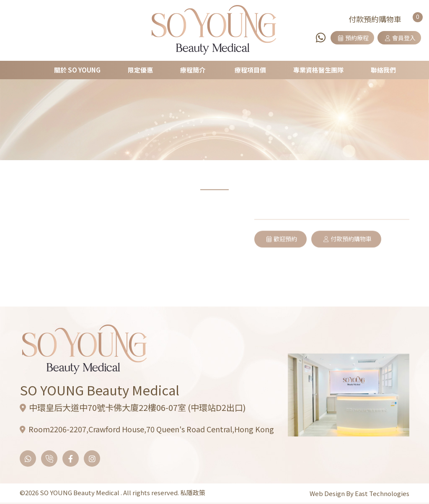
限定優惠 (142, 70)
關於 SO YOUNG (79, 70)
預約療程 (353, 38)
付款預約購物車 (348, 262)
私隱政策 (193, 492)
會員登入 (400, 38)
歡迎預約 (282, 262)
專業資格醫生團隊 (318, 70)
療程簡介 (194, 70)
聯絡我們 (382, 70)
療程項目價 (250, 70)
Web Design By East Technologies (359, 493)
